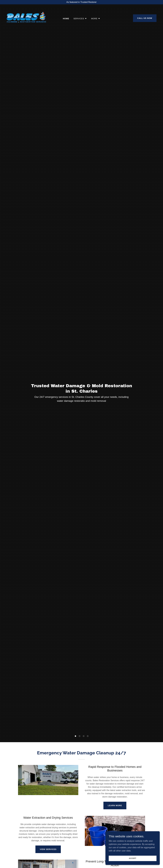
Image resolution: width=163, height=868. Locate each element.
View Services (48, 849)
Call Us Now (145, 18)
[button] (75, 736)
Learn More (115, 805)
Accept (133, 858)
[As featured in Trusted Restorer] (81, 2)
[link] (26, 18)
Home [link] (66, 19)
